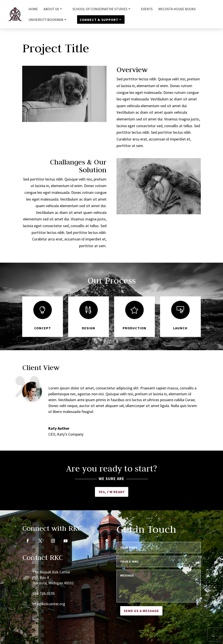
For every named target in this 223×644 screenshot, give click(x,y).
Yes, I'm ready (112, 492)
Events (147, 9)
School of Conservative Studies (100, 9)
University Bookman (46, 20)
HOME (33, 9)
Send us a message (141, 611)
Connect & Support (99, 20)
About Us (51, 9)
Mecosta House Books (177, 9)
